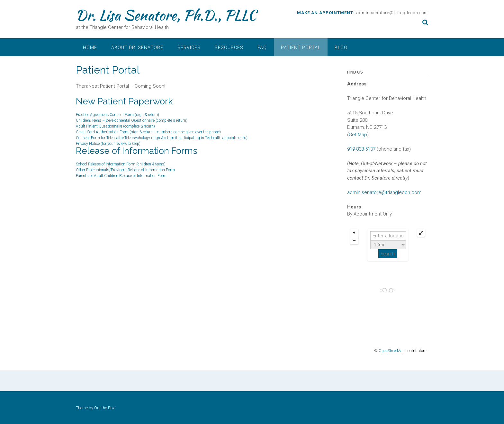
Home (90, 48)
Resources (229, 48)
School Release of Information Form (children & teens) (121, 164)
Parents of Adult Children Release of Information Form (121, 176)
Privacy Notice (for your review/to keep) (108, 144)
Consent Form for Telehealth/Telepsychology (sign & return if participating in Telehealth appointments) (162, 138)
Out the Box (104, 408)
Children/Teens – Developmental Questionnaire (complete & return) (132, 120)
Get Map (358, 135)
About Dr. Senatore (137, 48)
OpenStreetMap (392, 351)
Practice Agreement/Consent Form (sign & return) (117, 115)
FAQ (262, 48)
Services (189, 48)
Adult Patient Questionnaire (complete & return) (115, 126)
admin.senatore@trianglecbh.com (392, 13)
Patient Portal (301, 48)
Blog (341, 48)
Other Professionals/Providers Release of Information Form (125, 170)
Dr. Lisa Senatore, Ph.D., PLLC (166, 15)
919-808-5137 (361, 149)
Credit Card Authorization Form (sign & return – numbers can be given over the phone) (148, 132)
